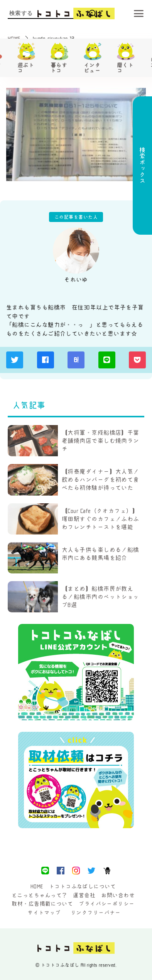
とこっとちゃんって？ (40, 895)
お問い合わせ (118, 895)
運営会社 (84, 895)
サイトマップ (44, 913)
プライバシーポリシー (107, 904)
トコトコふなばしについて (82, 886)
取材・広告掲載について (42, 904)
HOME (37, 886)
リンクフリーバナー (96, 913)
